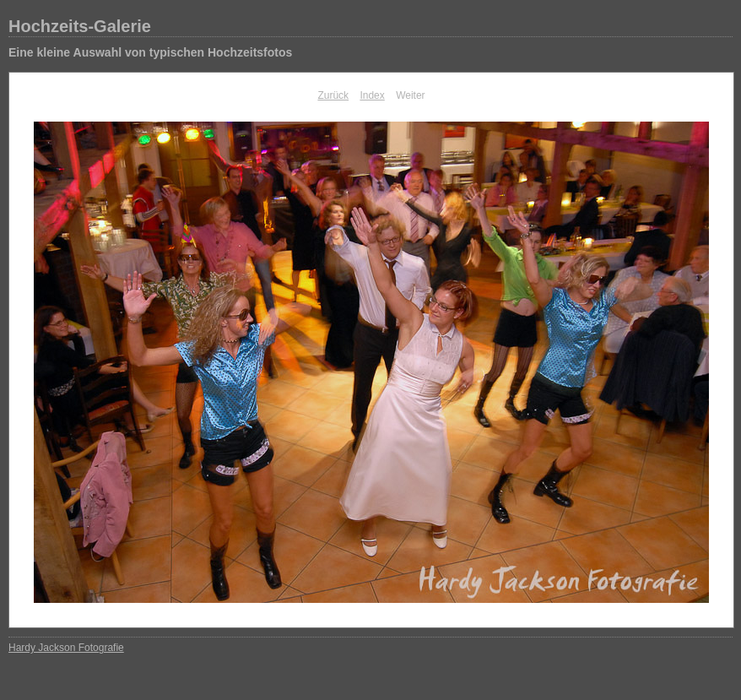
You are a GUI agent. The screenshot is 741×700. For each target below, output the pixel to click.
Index (372, 95)
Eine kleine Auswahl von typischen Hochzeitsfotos (150, 52)
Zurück (333, 95)
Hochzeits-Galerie (80, 26)
